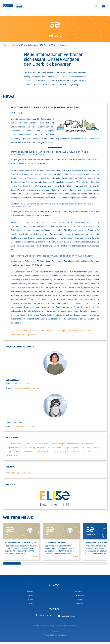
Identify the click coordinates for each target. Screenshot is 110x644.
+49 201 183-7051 (23, 385)
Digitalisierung (29, 449)
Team (30, 601)
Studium (30, 593)
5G (8, 445)
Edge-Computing (72, 449)
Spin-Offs (80, 597)
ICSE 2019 (35, 332)
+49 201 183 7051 (46, 617)
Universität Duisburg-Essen (55, 637)
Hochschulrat (28, 453)
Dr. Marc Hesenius (20, 332)
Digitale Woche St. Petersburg (80, 445)
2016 (27, 475)
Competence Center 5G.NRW (24, 445)
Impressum (55, 633)
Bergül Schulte (12, 381)
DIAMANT (44, 445)
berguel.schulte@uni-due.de (27, 390)
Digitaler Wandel (14, 449)
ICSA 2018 (64, 453)
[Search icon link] (97, 8)
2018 (18, 475)
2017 (23, 475)
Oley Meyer (78, 332)
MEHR (35, 558)
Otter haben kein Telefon (25, 428)
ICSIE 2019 (12, 457)
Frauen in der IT (14, 453)
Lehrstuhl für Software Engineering (56, 332)
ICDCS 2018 (52, 453)
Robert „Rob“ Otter (14, 424)
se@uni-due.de (69, 618)
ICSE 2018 (76, 453)
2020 (8, 475)
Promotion (79, 593)
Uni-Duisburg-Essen (26, 336)
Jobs (80, 601)
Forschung (98, 449)
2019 (13, 475)
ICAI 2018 (40, 453)
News (30, 605)
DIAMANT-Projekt (58, 445)
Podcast (80, 605)
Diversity (41, 449)
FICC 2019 (86, 449)
